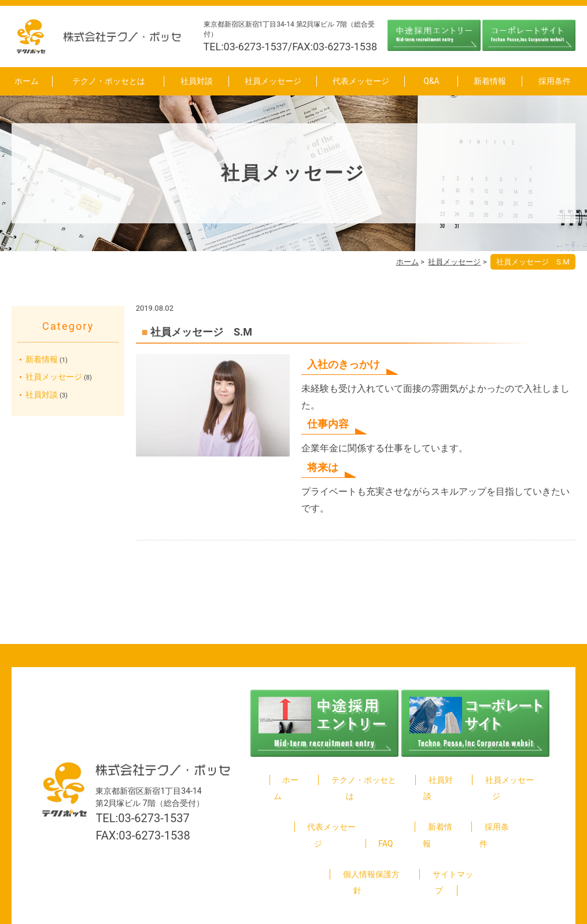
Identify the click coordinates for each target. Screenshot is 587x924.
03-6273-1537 (154, 793)
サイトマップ (446, 841)
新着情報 (490, 81)
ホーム (27, 81)
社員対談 (197, 81)
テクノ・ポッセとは (109, 81)
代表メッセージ (361, 81)
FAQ (385, 810)
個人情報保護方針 (365, 841)
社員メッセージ (273, 81)
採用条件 (555, 81)
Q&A (431, 81)
